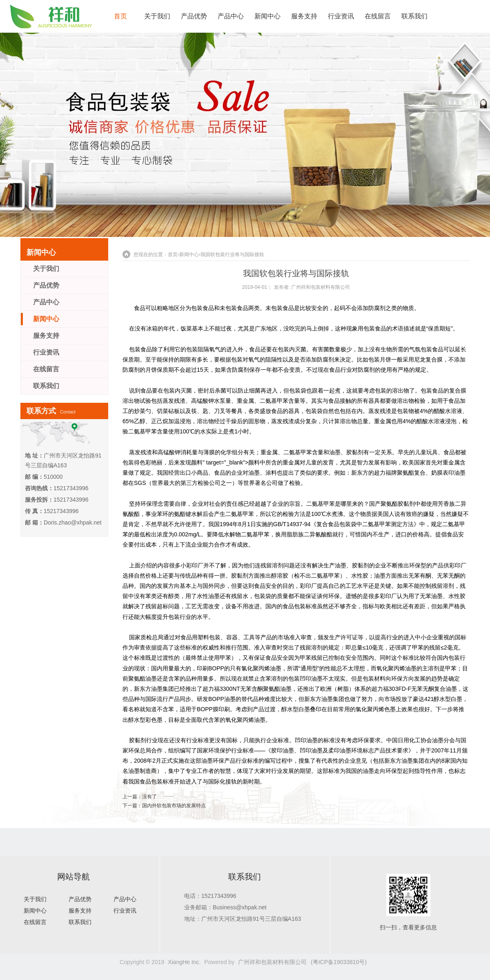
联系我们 (414, 16)
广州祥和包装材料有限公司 (321, 287)
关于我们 (157, 16)
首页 (120, 16)
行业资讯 (341, 16)
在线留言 (378, 16)
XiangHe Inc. (184, 962)
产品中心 (231, 16)
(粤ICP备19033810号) (339, 962)
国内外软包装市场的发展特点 (174, 806)
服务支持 (304, 16)
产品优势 (194, 16)
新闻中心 (267, 16)
